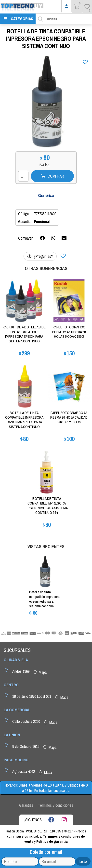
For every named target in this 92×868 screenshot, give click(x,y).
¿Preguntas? (40, 256)
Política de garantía (52, 841)
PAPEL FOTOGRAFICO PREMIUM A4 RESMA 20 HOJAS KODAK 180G (69, 332)
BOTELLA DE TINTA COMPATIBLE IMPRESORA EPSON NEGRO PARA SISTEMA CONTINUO (44, 599)
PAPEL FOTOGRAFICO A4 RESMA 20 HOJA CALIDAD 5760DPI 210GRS (69, 417)
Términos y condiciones (56, 805)
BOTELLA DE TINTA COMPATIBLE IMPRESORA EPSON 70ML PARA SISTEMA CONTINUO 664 (47, 505)
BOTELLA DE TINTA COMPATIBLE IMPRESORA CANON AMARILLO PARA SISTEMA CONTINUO (24, 420)
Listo (83, 861)
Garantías (26, 805)
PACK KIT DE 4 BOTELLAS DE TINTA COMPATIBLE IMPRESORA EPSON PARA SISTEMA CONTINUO (24, 334)
